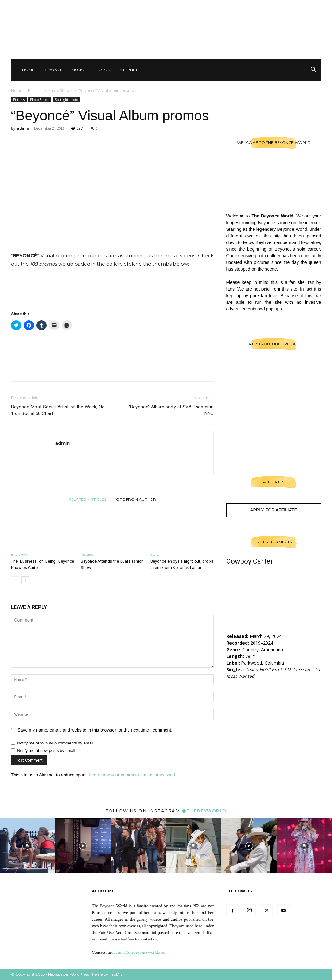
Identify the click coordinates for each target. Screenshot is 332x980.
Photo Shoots (60, 91)
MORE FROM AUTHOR (134, 499)
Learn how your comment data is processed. (132, 775)
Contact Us (241, 6)
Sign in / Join (212, 6)
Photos (101, 70)
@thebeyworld (204, 811)
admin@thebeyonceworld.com (140, 952)
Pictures (35, 91)
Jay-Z (155, 555)
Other (264, 6)
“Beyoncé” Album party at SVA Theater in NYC (171, 410)
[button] (314, 70)
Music (78, 70)
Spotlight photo (66, 100)
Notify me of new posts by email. (47, 751)
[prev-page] (15, 580)
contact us (148, 939)
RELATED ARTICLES (87, 499)
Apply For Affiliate (274, 510)
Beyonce (53, 70)
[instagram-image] (28, 846)
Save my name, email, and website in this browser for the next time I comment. (95, 730)
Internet (128, 70)
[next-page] (25, 580)
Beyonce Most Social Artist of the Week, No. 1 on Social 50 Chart (59, 410)
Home (28, 70)
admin (23, 128)
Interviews (19, 555)
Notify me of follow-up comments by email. (56, 743)
